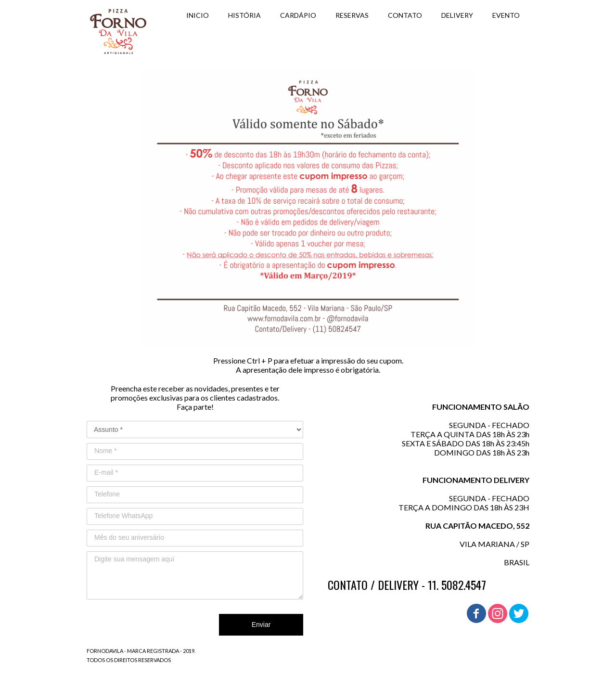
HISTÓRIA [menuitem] (244, 15)
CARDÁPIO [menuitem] (298, 15)
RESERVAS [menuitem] (352, 15)
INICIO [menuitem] (198, 15)
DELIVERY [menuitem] (457, 15)
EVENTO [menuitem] (506, 15)
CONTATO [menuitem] (405, 15)
